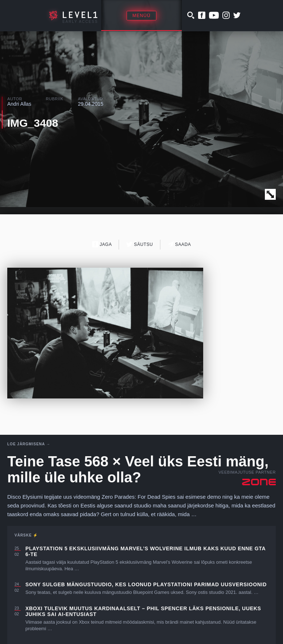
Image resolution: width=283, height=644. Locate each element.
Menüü (141, 16)
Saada (179, 244)
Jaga (102, 244)
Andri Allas (19, 104)
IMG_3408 (33, 123)
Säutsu (140, 244)
